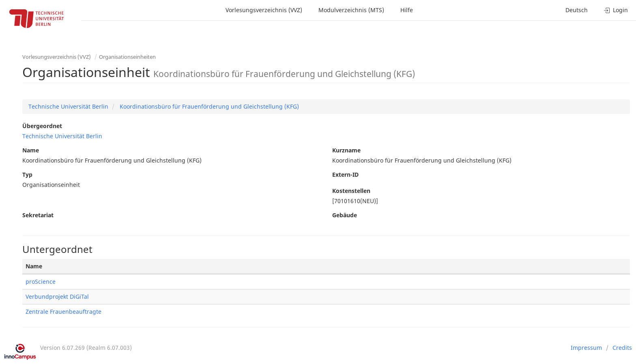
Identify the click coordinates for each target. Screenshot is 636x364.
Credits (622, 348)
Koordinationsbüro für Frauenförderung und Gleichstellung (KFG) (208, 106)
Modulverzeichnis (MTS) (351, 10)
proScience (41, 282)
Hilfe (407, 10)
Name (31, 150)
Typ (27, 175)
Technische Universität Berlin (68, 106)
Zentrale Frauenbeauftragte (63, 312)
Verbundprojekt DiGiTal (57, 297)
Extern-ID (345, 175)
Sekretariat (38, 215)
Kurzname (346, 150)
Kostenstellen (351, 191)
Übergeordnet (42, 126)
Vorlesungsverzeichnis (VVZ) (264, 10)
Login (616, 10)
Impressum (586, 348)
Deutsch (577, 10)
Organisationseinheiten (127, 57)
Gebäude (345, 215)
